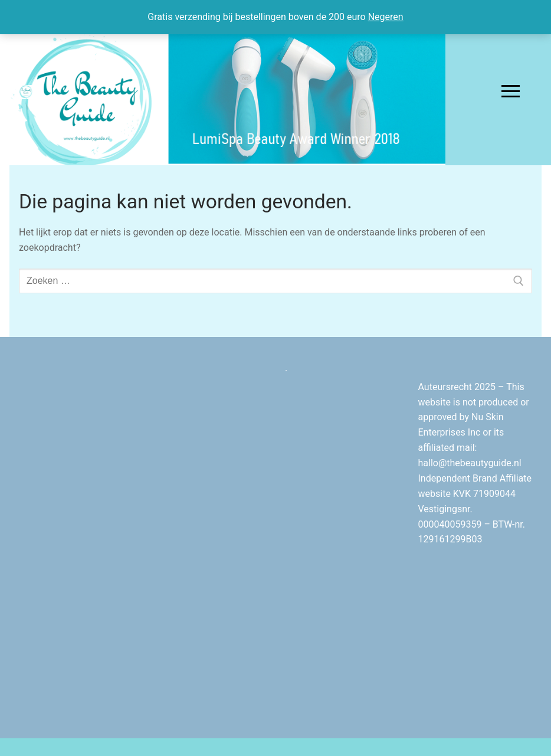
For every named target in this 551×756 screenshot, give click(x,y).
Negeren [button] (386, 17)
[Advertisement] (209, 538)
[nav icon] (511, 91)
